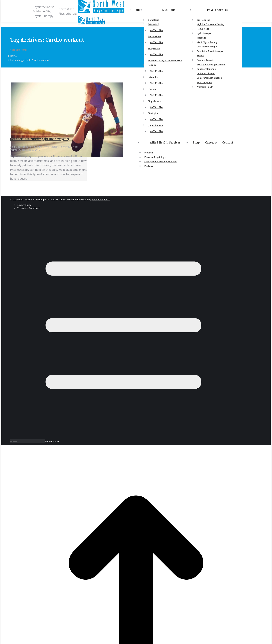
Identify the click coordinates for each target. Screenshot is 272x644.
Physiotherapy (51, 147)
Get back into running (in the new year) (39, 139)
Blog (12, 147)
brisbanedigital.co (101, 199)
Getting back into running (29, 147)
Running (64, 147)
